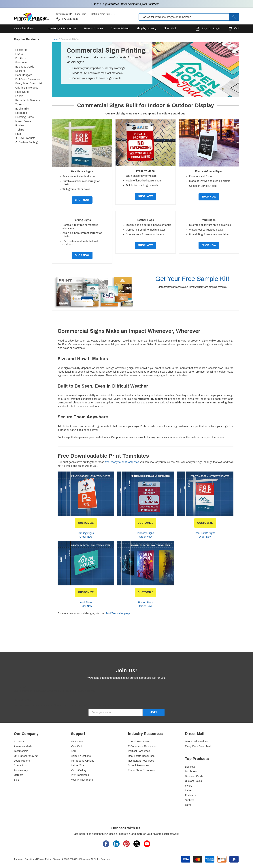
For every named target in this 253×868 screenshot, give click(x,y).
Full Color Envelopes (28, 79)
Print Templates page (118, 613)
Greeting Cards (25, 117)
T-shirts (20, 130)
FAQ (73, 751)
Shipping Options (81, 756)
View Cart (77, 746)
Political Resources (139, 751)
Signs (188, 805)
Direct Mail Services (196, 742)
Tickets (20, 105)
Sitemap (57, 859)
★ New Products (25, 138)
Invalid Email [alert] (96, 718)
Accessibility (21, 770)
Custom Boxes (193, 781)
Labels (19, 96)
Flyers (19, 54)
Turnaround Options (83, 761)
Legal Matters (22, 761)
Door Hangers (24, 75)
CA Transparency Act (26, 756)
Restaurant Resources (141, 761)
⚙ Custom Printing (27, 142)
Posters (20, 125)
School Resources (138, 766)
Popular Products (27, 39)
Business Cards (25, 67)
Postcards (21, 50)
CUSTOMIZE (86, 523)
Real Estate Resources (141, 756)
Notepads (21, 113)
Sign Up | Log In (211, 29)
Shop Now (82, 200)
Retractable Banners (28, 100)
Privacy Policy (44, 859)
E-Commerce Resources (142, 746)
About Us (19, 742)
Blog (16, 780)
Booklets (20, 58)
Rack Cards (22, 92)
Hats (18, 134)
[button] (237, 17)
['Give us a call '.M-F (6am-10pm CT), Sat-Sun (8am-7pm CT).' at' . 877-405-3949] (67, 19)
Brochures (21, 63)
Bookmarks (22, 109)
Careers (19, 775)
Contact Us (20, 766)
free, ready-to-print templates (122, 462)
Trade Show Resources (142, 770)
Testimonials (21, 751)
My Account (78, 742)
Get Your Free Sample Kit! (192, 279)
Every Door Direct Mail (29, 84)
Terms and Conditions (25, 859)
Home (55, 39)
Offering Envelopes (27, 88)
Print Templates (80, 775)
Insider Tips (78, 766)
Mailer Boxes (23, 121)
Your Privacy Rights (82, 780)
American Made (23, 746)
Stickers (20, 71)
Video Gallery (79, 770)
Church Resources (139, 742)
